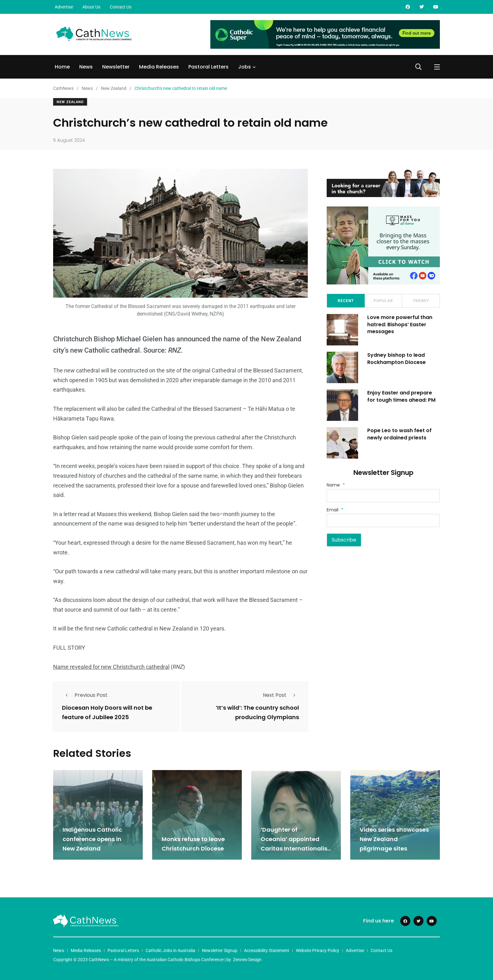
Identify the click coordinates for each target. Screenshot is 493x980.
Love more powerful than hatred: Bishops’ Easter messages (400, 324)
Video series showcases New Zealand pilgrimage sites (394, 838)
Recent (346, 301)
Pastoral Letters (208, 67)
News (86, 67)
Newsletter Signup (220, 950)
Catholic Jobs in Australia (170, 950)
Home (62, 67)
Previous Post (85, 695)
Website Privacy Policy (318, 950)
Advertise (64, 7)
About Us (91, 7)
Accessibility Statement (267, 950)
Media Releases (159, 67)
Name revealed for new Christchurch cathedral (111, 667)
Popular (383, 301)
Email (335, 510)
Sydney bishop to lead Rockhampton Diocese (397, 358)
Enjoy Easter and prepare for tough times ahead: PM (402, 396)
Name (336, 485)
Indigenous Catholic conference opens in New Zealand (92, 838)
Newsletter (116, 67)
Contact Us (121, 7)
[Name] (383, 496)
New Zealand (70, 102)
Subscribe (344, 540)
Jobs (244, 67)
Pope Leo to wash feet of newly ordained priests (400, 434)
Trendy (421, 301)
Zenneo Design (247, 959)
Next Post (281, 695)
